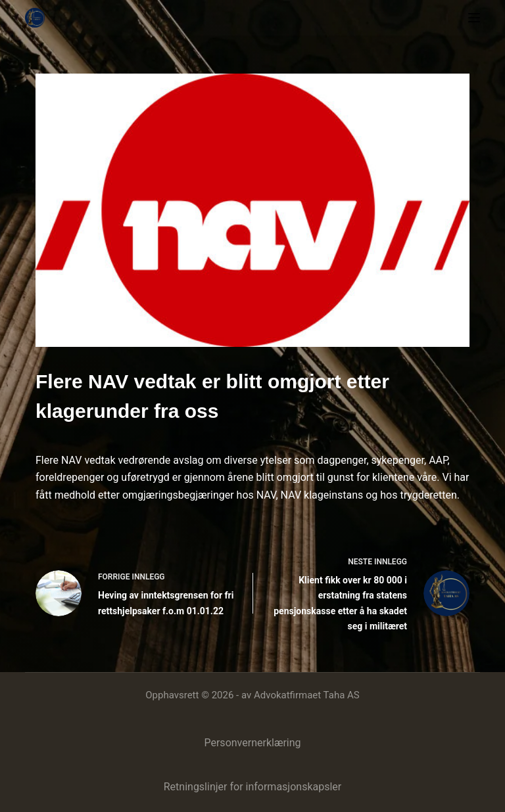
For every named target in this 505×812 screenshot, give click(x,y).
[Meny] (474, 18)
